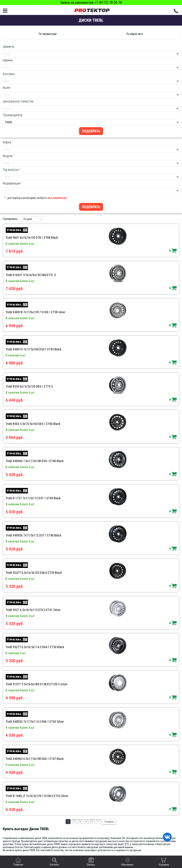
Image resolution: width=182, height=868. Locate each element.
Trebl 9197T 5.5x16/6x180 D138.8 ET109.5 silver (37, 684)
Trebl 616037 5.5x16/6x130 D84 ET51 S (31, 275)
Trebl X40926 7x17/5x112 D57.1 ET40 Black (34, 535)
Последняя (109, 822)
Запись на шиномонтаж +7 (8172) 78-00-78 (91, 2)
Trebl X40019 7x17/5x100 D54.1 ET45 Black (34, 349)
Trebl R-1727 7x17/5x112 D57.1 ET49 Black (33, 498)
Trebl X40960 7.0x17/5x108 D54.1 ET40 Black (35, 461)
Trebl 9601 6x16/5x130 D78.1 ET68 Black (32, 238)
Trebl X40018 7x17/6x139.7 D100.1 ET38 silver (36, 312)
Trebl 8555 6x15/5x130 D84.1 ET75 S (29, 386)
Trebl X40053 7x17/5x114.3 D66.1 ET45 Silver (35, 722)
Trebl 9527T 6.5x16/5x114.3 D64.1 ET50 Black (35, 647)
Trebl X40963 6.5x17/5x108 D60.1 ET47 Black (35, 759)
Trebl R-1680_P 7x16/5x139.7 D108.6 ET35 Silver (37, 796)
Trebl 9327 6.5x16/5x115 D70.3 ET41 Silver (33, 610)
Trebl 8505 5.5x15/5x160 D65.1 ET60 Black (33, 424)
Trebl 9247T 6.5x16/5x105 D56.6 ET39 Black (34, 573)
